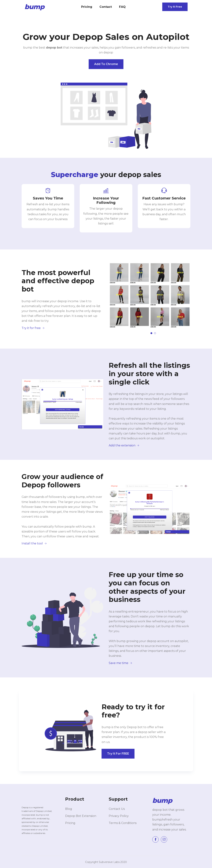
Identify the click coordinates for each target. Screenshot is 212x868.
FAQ (122, 7)
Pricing (87, 7)
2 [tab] (155, 333)
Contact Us (117, 809)
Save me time (120, 663)
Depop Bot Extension (81, 816)
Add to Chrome (106, 64)
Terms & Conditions (123, 823)
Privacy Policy (119, 816)
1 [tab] (151, 333)
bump (34, 7)
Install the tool (34, 543)
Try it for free (33, 328)
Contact (106, 7)
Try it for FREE (118, 754)
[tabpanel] (150, 295)
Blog (69, 809)
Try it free (175, 7)
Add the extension (124, 445)
